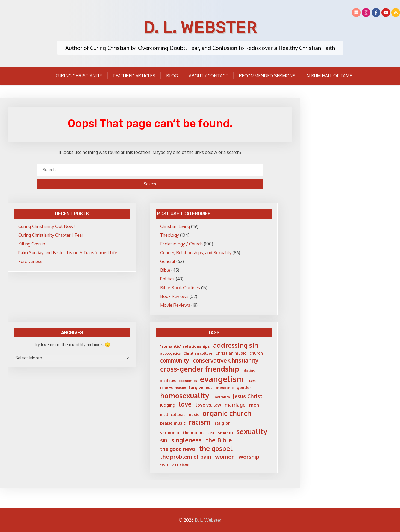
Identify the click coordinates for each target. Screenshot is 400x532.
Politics (167, 279)
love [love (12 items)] (185, 404)
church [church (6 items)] (256, 353)
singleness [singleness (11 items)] (186, 440)
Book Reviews (174, 296)
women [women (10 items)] (225, 457)
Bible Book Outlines (180, 288)
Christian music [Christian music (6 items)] (231, 353)
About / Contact (208, 76)
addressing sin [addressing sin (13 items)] (236, 345)
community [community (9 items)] (175, 360)
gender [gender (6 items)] (244, 388)
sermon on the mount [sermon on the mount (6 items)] (182, 433)
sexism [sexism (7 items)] (225, 432)
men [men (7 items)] (254, 405)
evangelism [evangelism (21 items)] (222, 379)
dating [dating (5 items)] (249, 370)
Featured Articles (134, 76)
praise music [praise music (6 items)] (173, 423)
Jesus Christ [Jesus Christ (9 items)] (248, 396)
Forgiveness (30, 261)
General (168, 261)
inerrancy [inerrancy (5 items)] (222, 397)
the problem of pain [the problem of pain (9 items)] (186, 457)
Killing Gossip (32, 244)
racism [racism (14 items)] (200, 422)
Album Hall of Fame (329, 76)
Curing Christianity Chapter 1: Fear (51, 235)
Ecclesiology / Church (181, 244)
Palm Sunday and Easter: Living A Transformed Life (68, 253)
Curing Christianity (79, 76)
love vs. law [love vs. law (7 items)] (208, 405)
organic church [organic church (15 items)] (227, 413)
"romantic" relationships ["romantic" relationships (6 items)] (185, 346)
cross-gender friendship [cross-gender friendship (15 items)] (200, 369)
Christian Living (175, 226)
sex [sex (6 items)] (211, 433)
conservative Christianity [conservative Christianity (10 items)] (226, 360)
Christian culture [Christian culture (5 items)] (198, 353)
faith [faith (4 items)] (252, 381)
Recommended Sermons (267, 76)
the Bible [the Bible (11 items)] (219, 440)
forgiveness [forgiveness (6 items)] (201, 388)
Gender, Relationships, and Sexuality (196, 253)
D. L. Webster (200, 27)
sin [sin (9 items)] (164, 440)
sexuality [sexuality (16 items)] (252, 431)
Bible (165, 270)
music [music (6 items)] (193, 414)
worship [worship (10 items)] (249, 457)
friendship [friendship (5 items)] (225, 388)
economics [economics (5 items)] (188, 381)
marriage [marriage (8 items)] (235, 405)
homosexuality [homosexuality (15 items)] (185, 396)
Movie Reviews (175, 305)
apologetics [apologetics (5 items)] (170, 353)
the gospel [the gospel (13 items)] (216, 448)
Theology (170, 235)
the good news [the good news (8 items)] (178, 449)
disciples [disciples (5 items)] (168, 381)
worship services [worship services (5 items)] (174, 464)
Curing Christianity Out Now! (46, 226)
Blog (172, 76)
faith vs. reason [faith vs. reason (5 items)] (173, 388)
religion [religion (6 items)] (223, 423)
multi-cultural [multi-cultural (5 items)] (172, 414)
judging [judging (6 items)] (168, 405)
